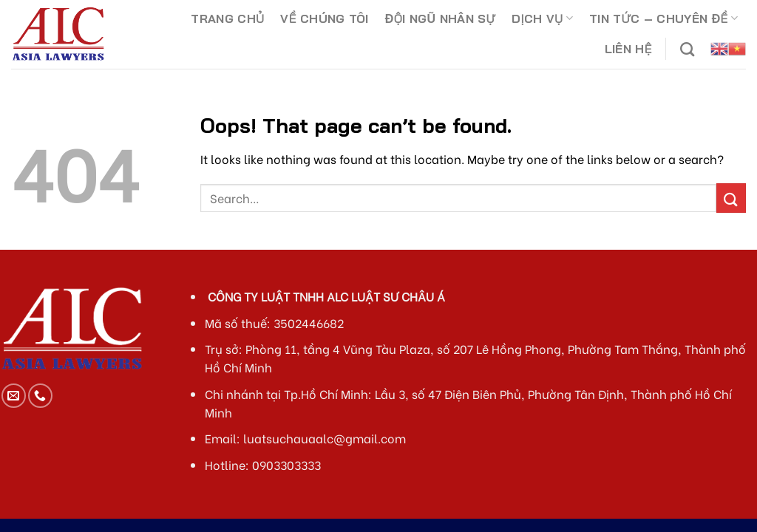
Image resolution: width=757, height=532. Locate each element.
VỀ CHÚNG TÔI (324, 18)
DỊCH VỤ (542, 18)
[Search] (687, 49)
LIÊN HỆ (628, 49)
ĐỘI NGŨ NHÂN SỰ (440, 18)
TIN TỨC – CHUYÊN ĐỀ (663, 18)
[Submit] (731, 198)
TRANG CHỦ (227, 18)
